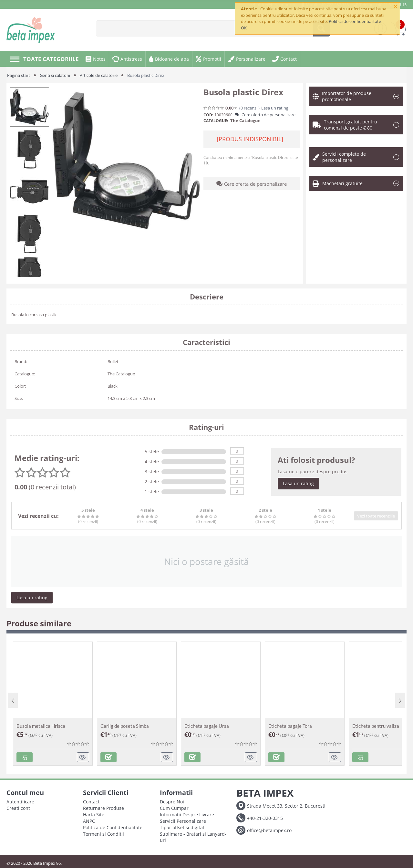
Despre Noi (172, 802)
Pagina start (19, 75)
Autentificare (20, 802)
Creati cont (18, 808)
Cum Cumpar (174, 808)
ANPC (89, 821)
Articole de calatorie (99, 75)
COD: (208, 115)
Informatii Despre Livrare (187, 815)
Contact (91, 802)
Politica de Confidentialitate (113, 827)
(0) (249, 108)
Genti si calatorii (55, 75)
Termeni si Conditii (103, 834)
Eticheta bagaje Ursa (207, 726)
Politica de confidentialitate (355, 21)
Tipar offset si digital (182, 827)
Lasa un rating (275, 108)
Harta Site (94, 815)
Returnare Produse (103, 808)
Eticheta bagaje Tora (290, 726)
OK (244, 28)
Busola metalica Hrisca (41, 726)
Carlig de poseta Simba (125, 726)
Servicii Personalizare (183, 821)
